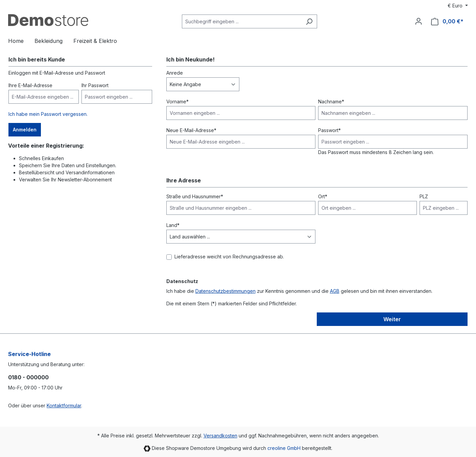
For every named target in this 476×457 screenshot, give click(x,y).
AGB (335, 291)
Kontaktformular (64, 405)
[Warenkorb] (447, 21)
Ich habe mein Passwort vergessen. (48, 114)
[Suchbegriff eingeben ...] (242, 21)
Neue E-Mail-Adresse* (191, 130)
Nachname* (331, 101)
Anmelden (25, 130)
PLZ (424, 196)
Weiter (392, 319)
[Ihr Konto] (419, 21)
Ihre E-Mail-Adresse (30, 85)
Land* (173, 225)
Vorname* (177, 101)
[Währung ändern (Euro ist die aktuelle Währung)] (458, 6)
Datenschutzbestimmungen (225, 291)
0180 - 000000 (28, 377)
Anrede (175, 73)
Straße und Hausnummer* (195, 196)
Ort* (323, 196)
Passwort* (329, 130)
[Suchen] (309, 21)
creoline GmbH (284, 448)
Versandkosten (220, 436)
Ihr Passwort (95, 85)
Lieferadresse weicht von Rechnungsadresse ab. (229, 257)
